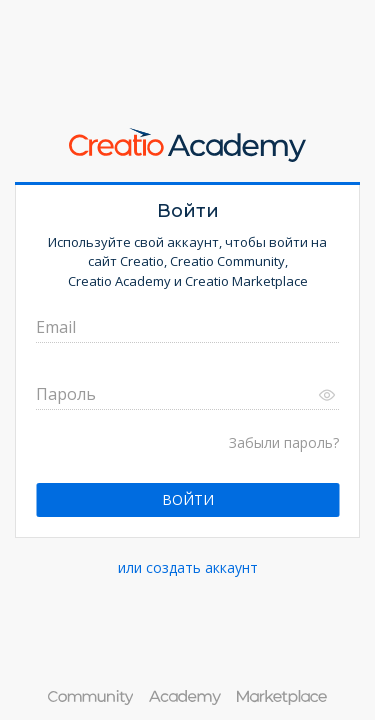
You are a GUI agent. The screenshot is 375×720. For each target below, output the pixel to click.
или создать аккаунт (188, 567)
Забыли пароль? (284, 442)
